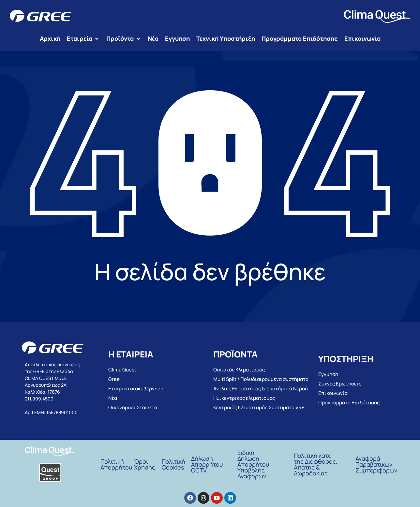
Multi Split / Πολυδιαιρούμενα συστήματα (261, 379)
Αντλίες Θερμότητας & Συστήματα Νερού (261, 389)
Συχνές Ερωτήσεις (340, 384)
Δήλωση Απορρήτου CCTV (207, 464)
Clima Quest (122, 370)
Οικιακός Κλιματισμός (239, 370)
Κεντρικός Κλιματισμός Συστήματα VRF (259, 407)
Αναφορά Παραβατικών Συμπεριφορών (376, 464)
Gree (114, 379)
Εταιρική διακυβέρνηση (136, 389)
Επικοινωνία (333, 393)
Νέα (113, 398)
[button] (83, 39)
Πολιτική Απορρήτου (116, 464)
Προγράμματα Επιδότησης (349, 403)
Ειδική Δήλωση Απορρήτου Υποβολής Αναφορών (253, 464)
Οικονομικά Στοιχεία (133, 407)
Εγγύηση (328, 374)
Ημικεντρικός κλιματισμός (244, 398)
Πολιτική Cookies (173, 464)
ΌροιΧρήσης (145, 464)
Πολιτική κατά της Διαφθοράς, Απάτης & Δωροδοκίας (316, 464)
